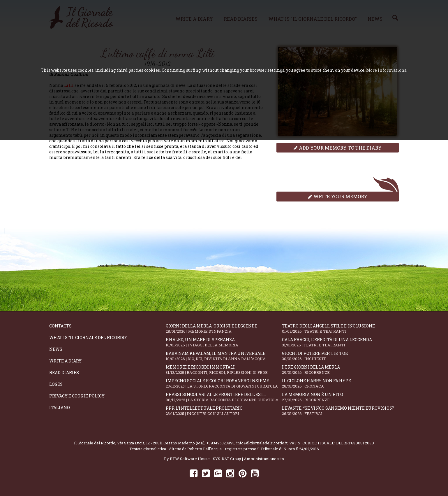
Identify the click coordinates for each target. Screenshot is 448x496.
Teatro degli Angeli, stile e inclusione (340, 328)
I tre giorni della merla (340, 370)
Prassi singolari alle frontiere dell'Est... (224, 397)
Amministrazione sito (264, 459)
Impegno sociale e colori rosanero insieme (224, 383)
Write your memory (338, 196)
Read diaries (64, 373)
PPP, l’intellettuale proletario (224, 411)
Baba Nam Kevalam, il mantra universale (224, 356)
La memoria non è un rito (340, 397)
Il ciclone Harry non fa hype (340, 383)
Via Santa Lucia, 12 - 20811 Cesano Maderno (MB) (161, 443)
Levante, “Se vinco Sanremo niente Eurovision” (340, 411)
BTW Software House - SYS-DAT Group (206, 459)
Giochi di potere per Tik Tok (340, 356)
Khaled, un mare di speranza (224, 342)
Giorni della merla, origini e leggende (224, 328)
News (56, 349)
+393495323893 (220, 443)
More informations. (387, 70)
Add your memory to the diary (338, 148)
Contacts (60, 326)
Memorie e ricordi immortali (224, 370)
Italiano (60, 408)
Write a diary (65, 361)
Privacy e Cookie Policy (77, 396)
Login (56, 384)
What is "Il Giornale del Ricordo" (88, 338)
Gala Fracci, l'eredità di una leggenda (340, 342)
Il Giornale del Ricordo (95, 443)
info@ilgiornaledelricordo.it (262, 443)
